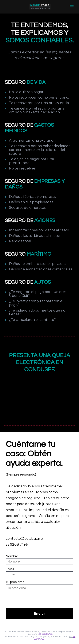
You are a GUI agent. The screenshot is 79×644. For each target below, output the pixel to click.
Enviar (39, 613)
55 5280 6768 (46, 634)
